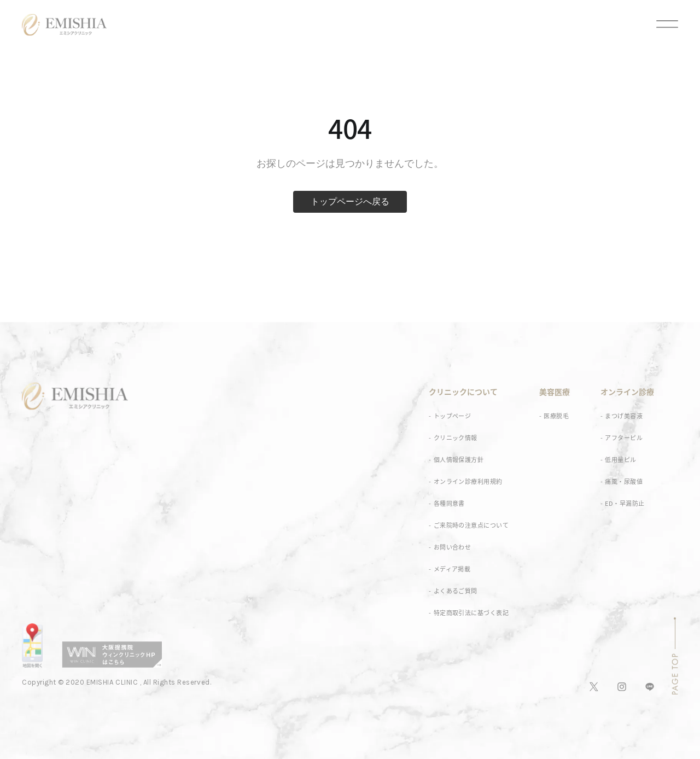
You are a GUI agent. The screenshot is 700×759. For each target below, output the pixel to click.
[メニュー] (657, 25)
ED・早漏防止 (625, 503)
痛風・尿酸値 (624, 481)
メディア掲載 (452, 569)
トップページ (453, 416)
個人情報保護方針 (459, 460)
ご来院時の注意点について (471, 525)
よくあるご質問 (456, 591)
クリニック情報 (456, 438)
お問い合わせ (453, 547)
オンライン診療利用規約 (468, 481)
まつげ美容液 (624, 416)
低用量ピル (620, 460)
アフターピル (624, 438)
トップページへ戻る (350, 202)
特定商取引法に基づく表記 (471, 613)
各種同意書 (449, 503)
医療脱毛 (556, 416)
